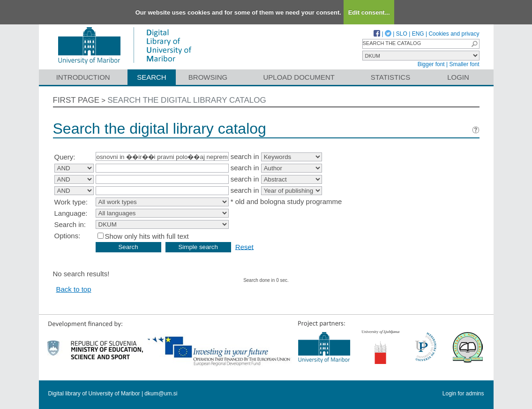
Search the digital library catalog (187, 100)
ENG (418, 34)
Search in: (70, 224)
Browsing (208, 77)
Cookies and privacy (454, 34)
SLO (402, 34)
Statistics (390, 77)
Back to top (74, 289)
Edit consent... (369, 12)
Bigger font (431, 64)
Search (152, 77)
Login (458, 77)
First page (76, 100)
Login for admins (463, 394)
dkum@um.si (161, 394)
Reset (244, 246)
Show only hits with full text (147, 236)
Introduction (83, 77)
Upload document (299, 77)
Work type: (71, 202)
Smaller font (464, 64)
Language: (71, 213)
